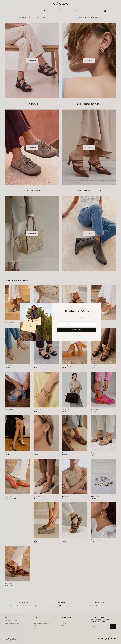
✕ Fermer (77, 335)
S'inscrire (77, 330)
